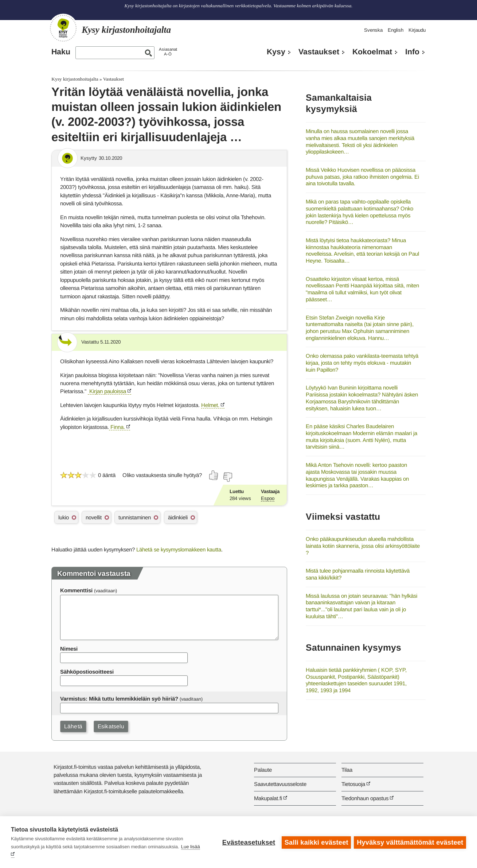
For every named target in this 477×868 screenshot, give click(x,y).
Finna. (117, 427)
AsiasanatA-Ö (168, 52)
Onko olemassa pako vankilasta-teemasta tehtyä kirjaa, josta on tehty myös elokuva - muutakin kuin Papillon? (362, 363)
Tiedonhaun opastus (365, 798)
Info (412, 52)
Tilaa (347, 770)
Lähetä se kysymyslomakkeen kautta (179, 549)
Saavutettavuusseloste (280, 784)
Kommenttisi (76, 590)
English (396, 30)
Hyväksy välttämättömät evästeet (410, 842)
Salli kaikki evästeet (316, 842)
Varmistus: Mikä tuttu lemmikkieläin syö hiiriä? (119, 699)
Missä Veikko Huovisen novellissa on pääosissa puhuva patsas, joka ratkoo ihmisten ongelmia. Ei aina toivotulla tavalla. (362, 177)
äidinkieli (178, 517)
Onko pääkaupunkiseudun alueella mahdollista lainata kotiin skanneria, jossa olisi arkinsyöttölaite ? (363, 546)
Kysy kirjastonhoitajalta (75, 79)
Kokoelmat (372, 52)
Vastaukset (319, 52)
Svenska (373, 30)
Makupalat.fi (268, 798)
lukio (64, 517)
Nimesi (69, 649)
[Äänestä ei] (227, 477)
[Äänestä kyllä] (214, 475)
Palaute (263, 770)
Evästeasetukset (248, 842)
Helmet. (210, 405)
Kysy (276, 52)
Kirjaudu (417, 30)
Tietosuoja (353, 784)
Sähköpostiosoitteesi (87, 672)
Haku (61, 52)
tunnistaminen (135, 517)
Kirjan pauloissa (107, 391)
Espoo (268, 498)
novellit (94, 517)
